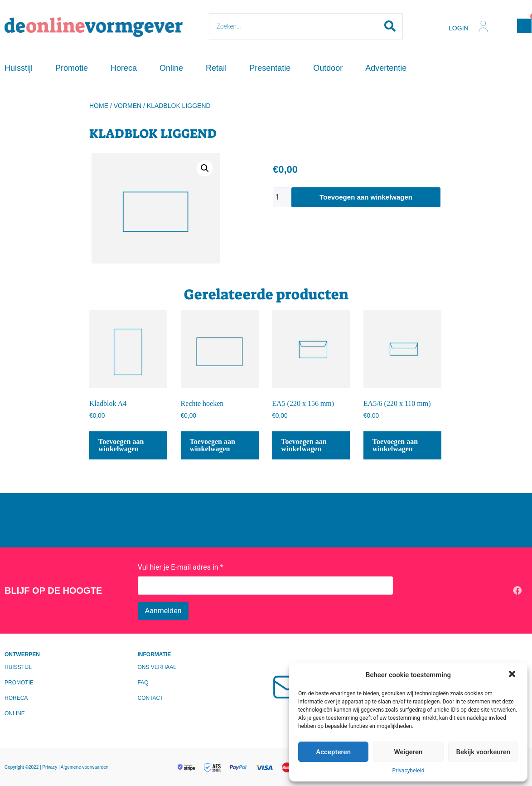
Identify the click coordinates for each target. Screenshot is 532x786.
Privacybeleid (409, 771)
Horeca (124, 68)
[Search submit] (390, 26)
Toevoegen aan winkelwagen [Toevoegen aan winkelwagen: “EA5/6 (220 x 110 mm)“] (395, 445)
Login (459, 28)
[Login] (483, 27)
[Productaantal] (282, 197)
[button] (513, 675)
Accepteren (333, 752)
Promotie (72, 68)
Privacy (50, 767)
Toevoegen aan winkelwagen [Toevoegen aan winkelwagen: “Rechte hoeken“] (213, 445)
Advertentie (386, 68)
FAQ (143, 683)
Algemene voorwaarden (85, 767)
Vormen (128, 106)
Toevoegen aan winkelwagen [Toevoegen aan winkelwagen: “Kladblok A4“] (121, 445)
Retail (216, 68)
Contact (151, 698)
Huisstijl (19, 68)
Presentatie (270, 68)
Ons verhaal (157, 667)
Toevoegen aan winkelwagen (366, 197)
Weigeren (409, 752)
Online (171, 68)
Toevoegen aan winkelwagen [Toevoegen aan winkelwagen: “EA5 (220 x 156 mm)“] (304, 445)
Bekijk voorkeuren (483, 752)
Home (99, 106)
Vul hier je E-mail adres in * (181, 567)
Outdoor (328, 68)
